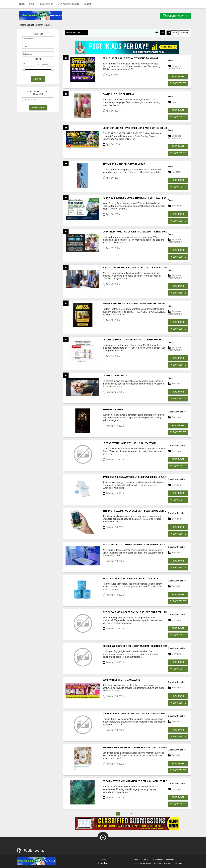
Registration (46, 4)
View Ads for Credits (69, 4)
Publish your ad (176, 16)
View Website (178, 83)
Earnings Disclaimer (143, 863)
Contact (88, 4)
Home (22, 4)
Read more (178, 77)
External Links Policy (163, 863)
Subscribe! (38, 108)
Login (32, 4)
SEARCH (38, 79)
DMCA (146, 860)
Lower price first (77, 33)
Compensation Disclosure (163, 860)
